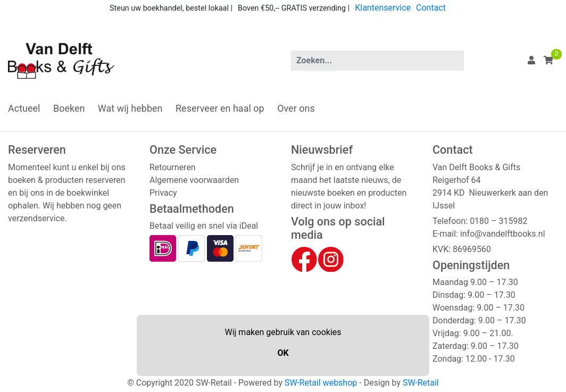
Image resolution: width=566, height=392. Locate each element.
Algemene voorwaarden (194, 180)
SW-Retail (421, 383)
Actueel (24, 108)
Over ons (296, 108)
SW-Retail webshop (321, 383)
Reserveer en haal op (220, 108)
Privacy (163, 193)
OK (283, 353)
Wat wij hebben (130, 108)
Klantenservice (383, 8)
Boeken (69, 108)
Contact (431, 8)
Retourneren (173, 167)
